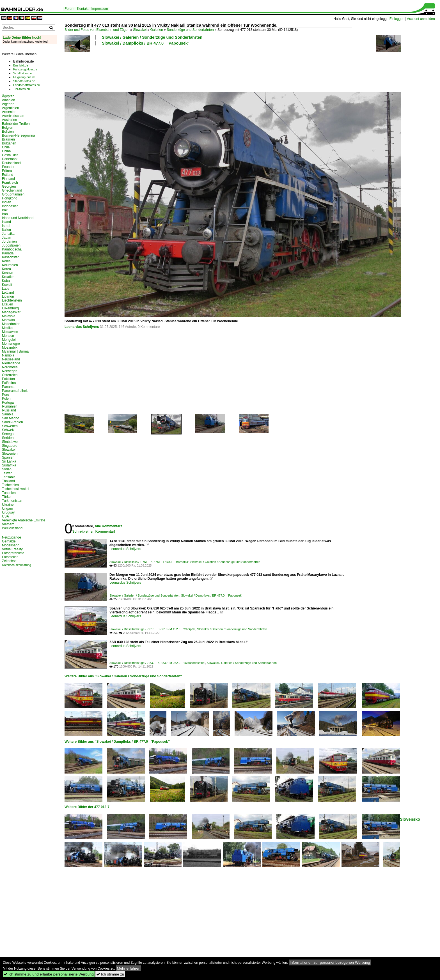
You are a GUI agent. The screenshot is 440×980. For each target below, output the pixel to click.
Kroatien (8, 277)
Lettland (8, 293)
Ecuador (8, 167)
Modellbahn (11, 545)
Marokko (8, 320)
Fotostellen (10, 557)
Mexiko (7, 328)
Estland (8, 175)
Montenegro (11, 344)
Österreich (10, 375)
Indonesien (10, 206)
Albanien (9, 100)
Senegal (8, 434)
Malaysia (9, 316)
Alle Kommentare (108, 526)
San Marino (11, 418)
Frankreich (10, 183)
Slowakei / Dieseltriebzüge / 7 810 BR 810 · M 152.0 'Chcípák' (152, 629)
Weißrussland (12, 528)
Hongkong (10, 198)
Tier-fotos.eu (21, 89)
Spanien (8, 457)
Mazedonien (11, 324)
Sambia (8, 414)
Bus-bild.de (21, 65)
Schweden (10, 426)
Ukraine (8, 505)
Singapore (10, 446)
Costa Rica (10, 155)
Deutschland (11, 163)
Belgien (8, 128)
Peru (5, 395)
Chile (6, 147)
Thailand (8, 481)
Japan (7, 238)
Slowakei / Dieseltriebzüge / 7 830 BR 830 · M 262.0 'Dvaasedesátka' (157, 663)
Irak (5, 210)
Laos (6, 289)
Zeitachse (9, 561)
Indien (7, 202)
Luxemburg (10, 308)
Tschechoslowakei (16, 489)
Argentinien (11, 108)
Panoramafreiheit (15, 391)
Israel (6, 226)
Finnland (8, 179)
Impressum (99, 9)
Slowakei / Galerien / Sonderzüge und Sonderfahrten (152, 37)
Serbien (8, 438)
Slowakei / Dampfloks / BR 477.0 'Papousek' (145, 43)
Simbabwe (10, 442)
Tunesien (9, 493)
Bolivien (8, 132)
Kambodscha (12, 249)
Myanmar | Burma (15, 351)
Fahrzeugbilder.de (25, 69)
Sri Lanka (9, 461)
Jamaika (8, 234)
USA (5, 516)
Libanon (8, 296)
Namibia (8, 355)
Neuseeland (11, 359)
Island (6, 222)
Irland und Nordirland (18, 218)
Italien (6, 230)
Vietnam (8, 524)
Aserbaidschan (13, 116)
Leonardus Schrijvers (82, 327)
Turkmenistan (12, 501)
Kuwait (7, 285)
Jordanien (9, 241)
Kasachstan (11, 257)
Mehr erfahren (129, 968)
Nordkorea (10, 367)
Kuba (6, 281)
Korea (6, 269)
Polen (6, 399)
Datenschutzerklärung (17, 565)
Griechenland (12, 190)
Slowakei (140, 30)
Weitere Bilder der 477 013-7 (87, 807)
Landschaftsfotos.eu (27, 85)
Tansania (9, 477)
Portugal (8, 402)
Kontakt (83, 9)
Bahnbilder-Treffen (16, 124)
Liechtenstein (12, 300)
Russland (9, 410)
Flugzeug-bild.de (24, 77)
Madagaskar (11, 312)
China (6, 151)
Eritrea (7, 171)
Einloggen (397, 19)
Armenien (9, 112)
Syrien (7, 469)
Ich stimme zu (110, 974)
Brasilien (8, 139)
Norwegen (10, 371)
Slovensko (410, 819)
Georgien (9, 187)
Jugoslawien (11, 245)
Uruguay (8, 512)
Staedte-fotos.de (24, 81)
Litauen (7, 304)
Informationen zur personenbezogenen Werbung (330, 962)
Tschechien (10, 485)
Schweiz (8, 430)
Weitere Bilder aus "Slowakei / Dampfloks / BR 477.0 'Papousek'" (117, 742)
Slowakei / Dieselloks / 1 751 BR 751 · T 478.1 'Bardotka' (149, 562)
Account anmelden (421, 19)
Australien (9, 120)
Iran (5, 214)
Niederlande (11, 363)
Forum (69, 9)
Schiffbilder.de (23, 73)
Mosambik (10, 348)
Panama (8, 387)
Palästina (9, 383)
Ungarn (7, 509)
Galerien (157, 30)
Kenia (6, 261)
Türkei (7, 497)
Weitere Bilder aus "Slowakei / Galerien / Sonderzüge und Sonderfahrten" (123, 676)
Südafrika (9, 465)
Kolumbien (10, 265)
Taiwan (7, 473)
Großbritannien (13, 194)
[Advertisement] (208, 68)
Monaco (8, 336)
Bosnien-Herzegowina (18, 135)
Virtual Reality (12, 549)
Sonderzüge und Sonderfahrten (190, 30)
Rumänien (10, 406)
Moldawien (10, 332)
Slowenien (10, 454)
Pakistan (8, 379)
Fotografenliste (13, 553)
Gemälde (9, 541)
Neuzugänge (12, 537)
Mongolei (9, 340)
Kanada (8, 253)
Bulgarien (9, 143)
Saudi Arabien (12, 422)
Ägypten (8, 96)
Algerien (8, 104)
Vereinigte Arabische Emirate (24, 520)
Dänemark (10, 159)
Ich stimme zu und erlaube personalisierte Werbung (49, 974)
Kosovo (8, 273)
